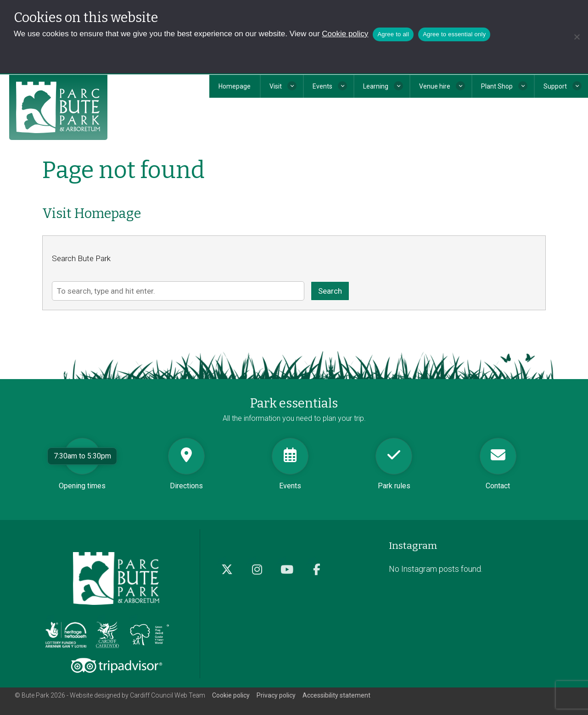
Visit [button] (276, 86)
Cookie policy (345, 34)
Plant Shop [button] (497, 86)
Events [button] (322, 86)
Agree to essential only (454, 34)
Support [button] (555, 86)
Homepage (235, 86)
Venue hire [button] (435, 86)
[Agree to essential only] (577, 37)
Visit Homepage (92, 214)
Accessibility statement (336, 695)
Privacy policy (276, 695)
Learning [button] (376, 86)
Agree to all (393, 34)
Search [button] (330, 291)
